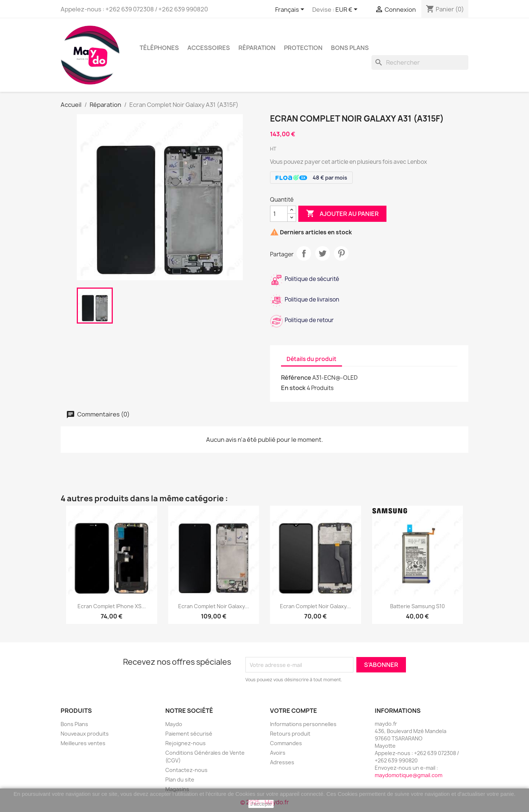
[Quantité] (279, 214)
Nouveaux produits (85, 734)
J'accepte (261, 804)
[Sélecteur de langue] (291, 10)
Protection (303, 48)
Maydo (174, 724)
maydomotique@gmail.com (409, 775)
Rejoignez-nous (186, 743)
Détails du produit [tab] (312, 359)
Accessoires (209, 48)
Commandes (286, 743)
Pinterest (341, 253)
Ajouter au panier (342, 214)
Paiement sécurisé (189, 734)
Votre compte (294, 711)
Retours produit (290, 734)
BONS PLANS (350, 48)
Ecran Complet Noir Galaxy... (214, 606)
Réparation (257, 48)
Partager (304, 253)
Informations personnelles (303, 724)
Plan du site (180, 779)
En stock (293, 388)
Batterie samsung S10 (418, 606)
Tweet (323, 253)
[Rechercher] (420, 62)
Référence (296, 378)
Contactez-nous (186, 770)
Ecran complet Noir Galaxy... (315, 606)
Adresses (282, 762)
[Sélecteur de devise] (348, 10)
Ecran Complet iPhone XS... (112, 606)
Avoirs (278, 753)
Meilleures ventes (83, 743)
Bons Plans (74, 724)
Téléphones (159, 48)
